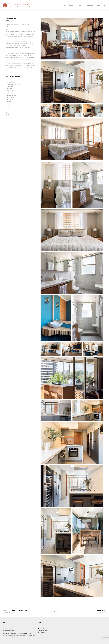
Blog (98, 5)
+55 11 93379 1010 (43, 632)
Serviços (90, 5)
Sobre (71, 5)
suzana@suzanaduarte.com (46, 629)
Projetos (80, 5)
